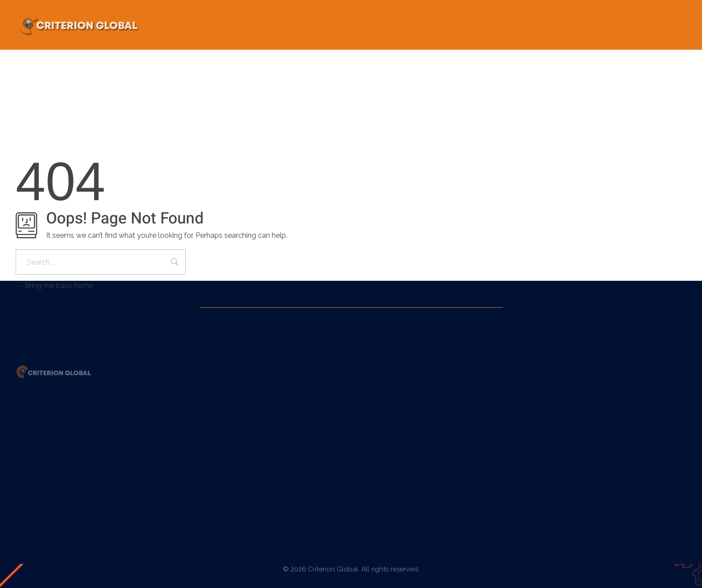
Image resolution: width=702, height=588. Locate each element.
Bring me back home (54, 285)
